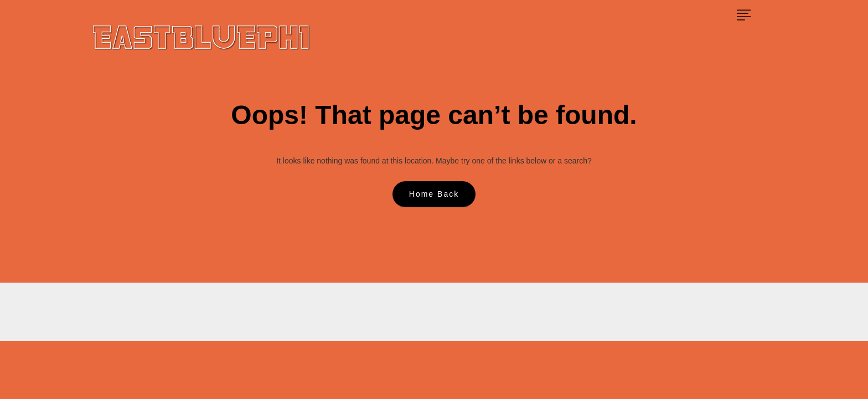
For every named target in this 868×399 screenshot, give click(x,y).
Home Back (434, 194)
